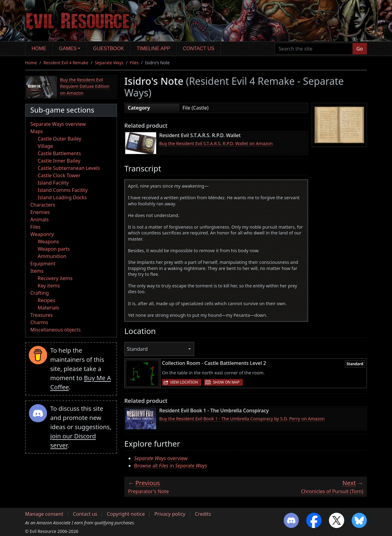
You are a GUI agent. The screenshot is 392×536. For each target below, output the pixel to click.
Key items (49, 286)
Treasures (41, 315)
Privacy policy (170, 514)
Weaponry (42, 234)
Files (134, 63)
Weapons (48, 242)
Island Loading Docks (62, 197)
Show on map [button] (226, 382)
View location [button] (184, 382)
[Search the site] (314, 49)
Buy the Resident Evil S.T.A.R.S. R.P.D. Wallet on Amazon (216, 143)
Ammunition (52, 256)
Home (39, 49)
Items (37, 271)
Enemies (40, 212)
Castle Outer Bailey (59, 139)
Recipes (46, 300)
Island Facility (53, 183)
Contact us (199, 49)
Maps (37, 131)
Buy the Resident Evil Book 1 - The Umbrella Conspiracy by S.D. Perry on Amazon (242, 419)
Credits (203, 514)
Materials (48, 308)
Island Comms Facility (63, 190)
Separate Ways (109, 63)
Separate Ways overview (58, 124)
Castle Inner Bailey (59, 161)
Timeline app (154, 49)
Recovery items (55, 278)
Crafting (40, 293)
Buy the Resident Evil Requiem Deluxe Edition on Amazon (85, 86)
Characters (43, 205)
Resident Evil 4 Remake (66, 63)
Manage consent (44, 514)
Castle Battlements (59, 153)
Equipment (43, 264)
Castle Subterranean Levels (69, 168)
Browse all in (171, 466)
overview (161, 458)
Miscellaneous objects (55, 330)
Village (45, 146)
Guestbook (109, 49)
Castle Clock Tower (59, 175)
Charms (39, 322)
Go (360, 49)
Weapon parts (54, 249)
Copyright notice (126, 514)
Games (68, 49)
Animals (40, 219)
